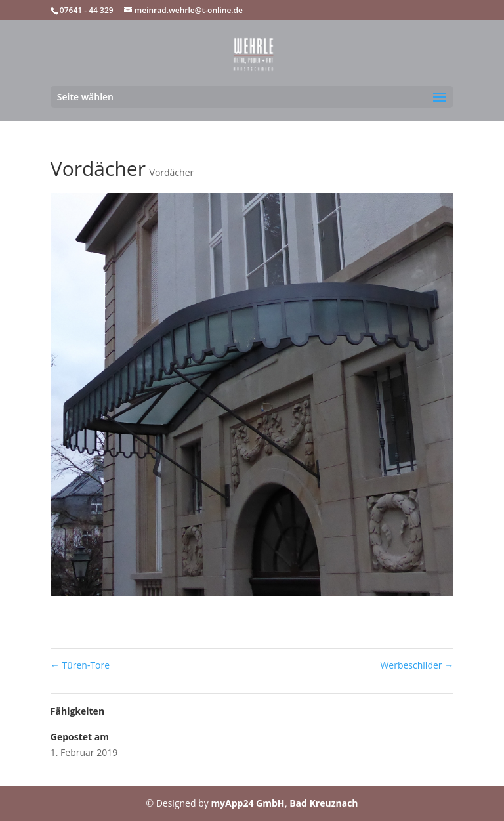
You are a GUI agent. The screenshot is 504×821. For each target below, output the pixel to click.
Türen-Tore (80, 665)
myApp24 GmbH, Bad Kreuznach (284, 803)
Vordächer (172, 172)
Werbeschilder (417, 665)
